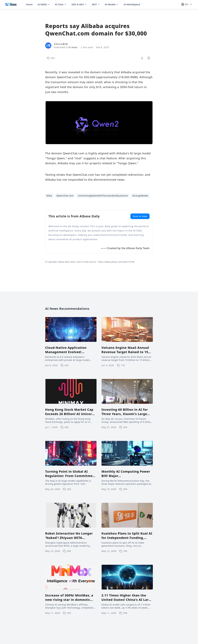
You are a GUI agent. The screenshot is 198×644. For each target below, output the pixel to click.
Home (29, 4)
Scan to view (140, 216)
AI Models (112, 4)
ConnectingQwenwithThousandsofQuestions (103, 196)
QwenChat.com (65, 196)
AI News (73, 47)
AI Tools (61, 4)
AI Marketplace (132, 4)
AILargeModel (140, 196)
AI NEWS (44, 4)
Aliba (49, 196)
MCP (96, 4)
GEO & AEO (79, 4)
